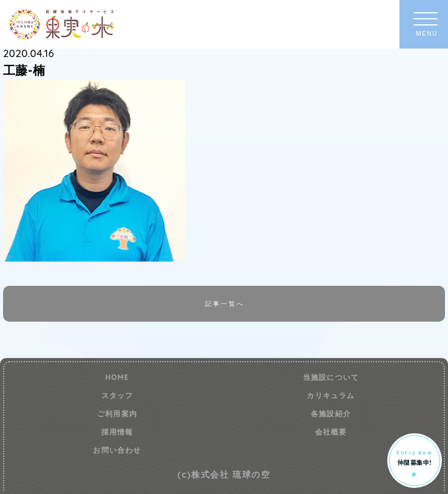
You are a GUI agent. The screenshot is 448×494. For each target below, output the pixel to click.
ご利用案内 (117, 414)
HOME (117, 377)
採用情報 (117, 432)
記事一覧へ (225, 303)
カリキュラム (331, 396)
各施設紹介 (331, 414)
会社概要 (331, 432)
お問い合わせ (117, 450)
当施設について (331, 377)
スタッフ (117, 396)
